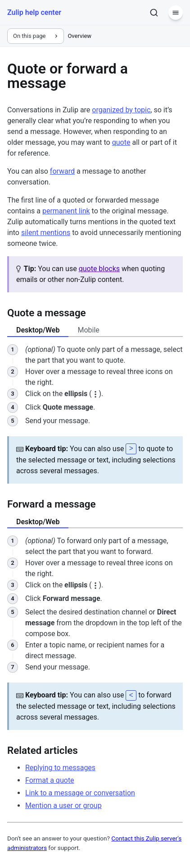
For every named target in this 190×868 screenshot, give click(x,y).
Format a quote (50, 779)
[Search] (154, 13)
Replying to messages (60, 767)
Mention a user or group (63, 805)
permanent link (66, 211)
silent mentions (46, 233)
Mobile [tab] (88, 330)
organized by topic (121, 110)
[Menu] (176, 13)
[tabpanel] (95, 414)
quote (121, 142)
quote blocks (99, 269)
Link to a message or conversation (80, 792)
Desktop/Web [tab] (38, 330)
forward (62, 171)
